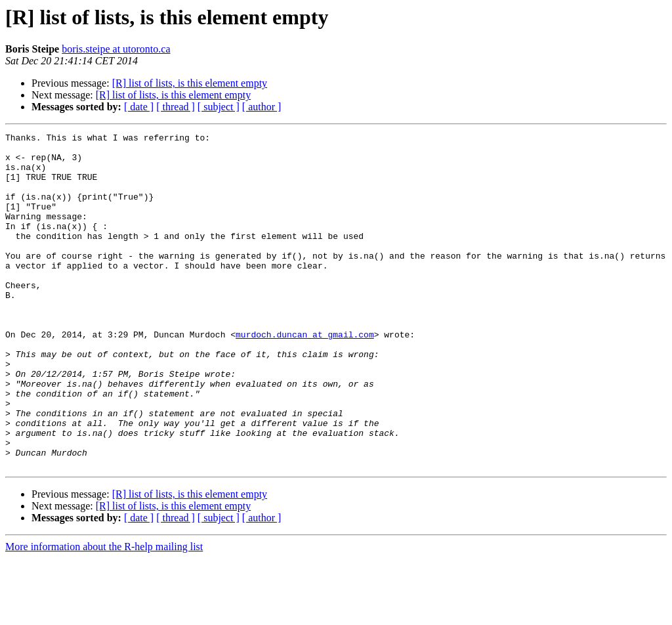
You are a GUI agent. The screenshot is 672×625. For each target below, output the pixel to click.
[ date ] (139, 107)
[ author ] (262, 107)
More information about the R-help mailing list (104, 614)
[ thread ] (176, 107)
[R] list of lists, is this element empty (190, 83)
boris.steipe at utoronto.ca (116, 49)
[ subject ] (219, 107)
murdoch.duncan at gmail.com (305, 376)
